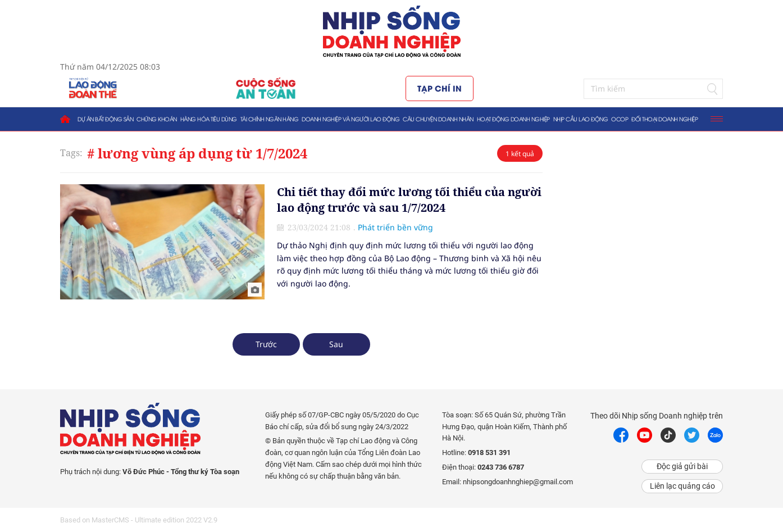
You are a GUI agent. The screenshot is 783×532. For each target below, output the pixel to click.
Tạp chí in (440, 88)
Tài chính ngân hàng (270, 119)
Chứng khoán (157, 119)
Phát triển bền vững (395, 227)
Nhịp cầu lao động (581, 119)
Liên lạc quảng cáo (682, 486)
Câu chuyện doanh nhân (438, 119)
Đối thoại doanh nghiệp (664, 119)
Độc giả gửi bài (682, 466)
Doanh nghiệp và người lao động (350, 119)
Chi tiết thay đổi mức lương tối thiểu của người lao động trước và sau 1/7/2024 (409, 200)
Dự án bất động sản (105, 119)
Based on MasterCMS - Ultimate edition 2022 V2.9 (139, 520)
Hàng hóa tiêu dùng (209, 119)
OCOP (620, 119)
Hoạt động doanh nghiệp (513, 119)
